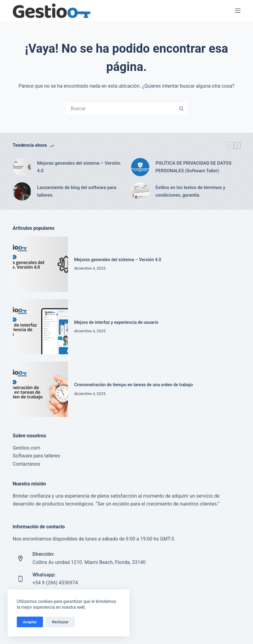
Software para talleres (37, 456)
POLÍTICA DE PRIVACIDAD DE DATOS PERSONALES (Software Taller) (193, 167)
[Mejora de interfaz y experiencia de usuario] (41, 327)
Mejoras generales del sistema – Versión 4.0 (79, 167)
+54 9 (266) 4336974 (55, 583)
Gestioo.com (27, 448)
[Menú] (238, 11)
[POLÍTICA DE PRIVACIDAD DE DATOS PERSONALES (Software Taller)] (140, 167)
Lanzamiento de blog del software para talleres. (77, 191)
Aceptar (30, 622)
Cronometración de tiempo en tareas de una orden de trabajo (134, 385)
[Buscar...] (120, 108)
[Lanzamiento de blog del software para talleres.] (22, 191)
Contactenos (27, 464)
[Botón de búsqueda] (181, 108)
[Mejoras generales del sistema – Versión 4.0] (22, 167)
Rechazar (60, 622)
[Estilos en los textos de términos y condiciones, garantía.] (140, 191)
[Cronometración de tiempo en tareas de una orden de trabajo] (41, 389)
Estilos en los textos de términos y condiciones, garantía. (190, 191)
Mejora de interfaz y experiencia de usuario (116, 322)
